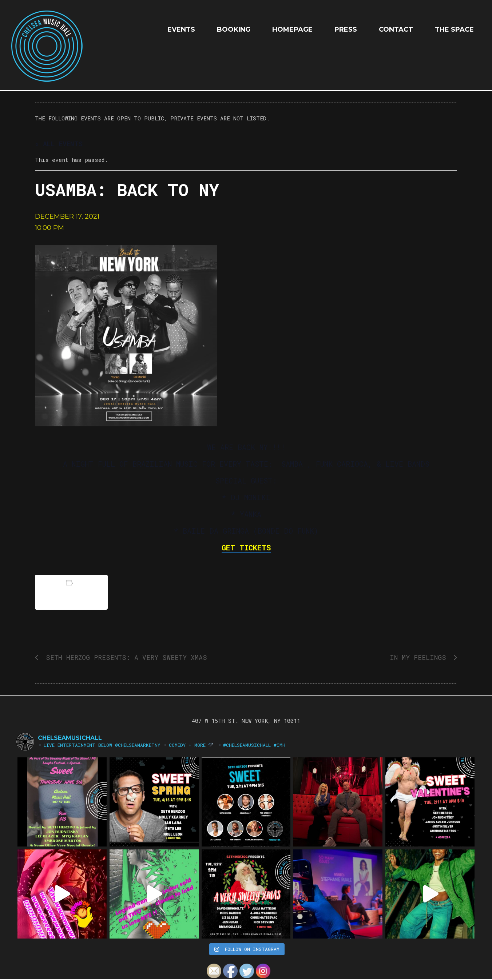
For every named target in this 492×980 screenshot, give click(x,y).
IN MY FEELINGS (420, 657)
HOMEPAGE (292, 29)
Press (346, 29)
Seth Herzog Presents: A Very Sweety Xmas (124, 657)
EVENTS (181, 29)
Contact (396, 29)
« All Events (59, 144)
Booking (234, 29)
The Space (454, 29)
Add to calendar (71, 592)
